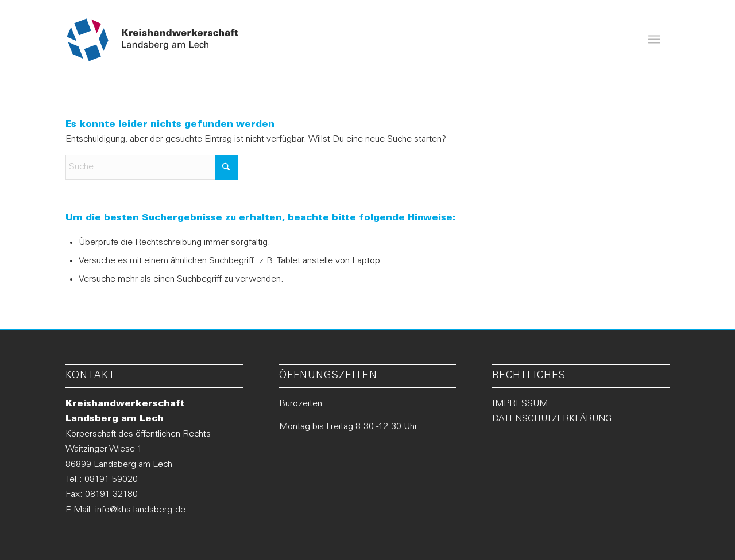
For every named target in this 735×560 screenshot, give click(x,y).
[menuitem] (654, 40)
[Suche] (152, 167)
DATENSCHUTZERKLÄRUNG (552, 419)
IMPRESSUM (520, 404)
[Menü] (654, 40)
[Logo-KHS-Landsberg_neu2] (153, 40)
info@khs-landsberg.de (140, 510)
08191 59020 (111, 480)
